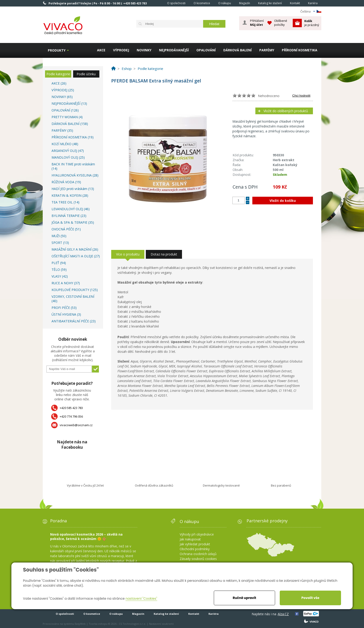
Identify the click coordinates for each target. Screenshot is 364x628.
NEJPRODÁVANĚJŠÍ (174, 50)
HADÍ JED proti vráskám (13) (73, 189)
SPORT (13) (60, 243)
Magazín (245, 3)
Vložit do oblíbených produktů (286, 111)
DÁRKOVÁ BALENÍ (237, 50)
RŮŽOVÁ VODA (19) (66, 182)
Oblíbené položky (281, 23)
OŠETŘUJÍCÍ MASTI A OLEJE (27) (76, 256)
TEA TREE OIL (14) (65, 202)
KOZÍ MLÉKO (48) (65, 144)
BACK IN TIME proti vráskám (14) (73, 166)
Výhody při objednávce (197, 534)
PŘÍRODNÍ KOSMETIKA (300, 50)
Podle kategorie (58, 74)
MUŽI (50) (59, 236)
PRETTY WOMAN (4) (67, 117)
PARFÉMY (267, 50)
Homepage (157, 3)
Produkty (57, 50)
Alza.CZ (283, 614)
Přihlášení (257, 23)
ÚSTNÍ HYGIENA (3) (66, 314)
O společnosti (176, 3)
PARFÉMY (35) (62, 130)
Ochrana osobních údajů (198, 554)
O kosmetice (202, 3)
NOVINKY (144, 50)
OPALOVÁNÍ (206, 50)
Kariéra (313, 3)
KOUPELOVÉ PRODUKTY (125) (75, 290)
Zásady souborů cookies (198, 559)
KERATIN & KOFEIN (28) (70, 195)
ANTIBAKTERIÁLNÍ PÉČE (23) (74, 321)
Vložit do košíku (283, 201)
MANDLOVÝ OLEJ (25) (68, 157)
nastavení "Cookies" (141, 599)
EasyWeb (80, 624)
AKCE (101, 50)
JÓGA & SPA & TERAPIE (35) (73, 222)
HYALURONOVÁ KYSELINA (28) (75, 175)
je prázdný (312, 23)
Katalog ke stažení (270, 3)
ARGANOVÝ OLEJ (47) (68, 151)
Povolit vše (310, 598)
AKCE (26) (59, 83)
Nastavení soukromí (161, 624)
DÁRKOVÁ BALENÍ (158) (70, 124)
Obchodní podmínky (195, 549)
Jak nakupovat (190, 539)
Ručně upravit (244, 598)
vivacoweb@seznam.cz (76, 425)
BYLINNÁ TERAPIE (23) (69, 216)
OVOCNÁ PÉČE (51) (66, 229)
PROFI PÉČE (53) (64, 308)
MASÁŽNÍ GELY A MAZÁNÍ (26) (75, 249)
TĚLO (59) (59, 270)
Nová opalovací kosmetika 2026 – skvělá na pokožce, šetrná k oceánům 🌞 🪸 (86, 536)
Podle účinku (86, 74)
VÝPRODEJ (121, 50)
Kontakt (295, 3)
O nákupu (225, 3)
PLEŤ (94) (59, 263)
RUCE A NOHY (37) (66, 283)
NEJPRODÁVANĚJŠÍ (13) (69, 103)
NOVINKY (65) (62, 97)
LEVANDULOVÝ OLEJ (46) (71, 209)
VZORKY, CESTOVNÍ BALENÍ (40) (73, 299)
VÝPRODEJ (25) (63, 90)
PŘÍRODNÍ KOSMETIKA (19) (73, 137)
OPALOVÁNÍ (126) (65, 110)
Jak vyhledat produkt (195, 544)
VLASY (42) (60, 276)
